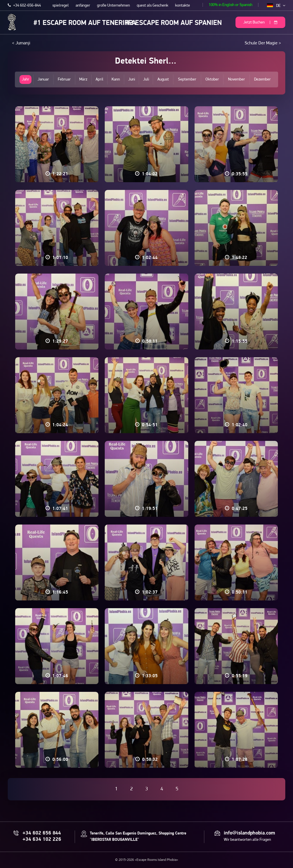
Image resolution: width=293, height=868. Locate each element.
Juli (146, 79)
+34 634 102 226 (42, 840)
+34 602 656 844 (42, 833)
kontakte (183, 6)
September (187, 79)
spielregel (61, 6)
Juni (132, 79)
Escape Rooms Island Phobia (12, 22)
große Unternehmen (113, 6)
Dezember (262, 79)
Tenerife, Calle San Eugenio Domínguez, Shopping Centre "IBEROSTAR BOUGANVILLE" (138, 837)
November (236, 79)
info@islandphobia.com (249, 833)
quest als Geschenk (153, 6)
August (163, 79)
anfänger (83, 6)
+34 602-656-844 (24, 6)
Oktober (212, 79)
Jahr (25, 79)
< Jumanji (21, 43)
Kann (116, 79)
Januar (43, 79)
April (99, 79)
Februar (64, 79)
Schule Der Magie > (263, 43)
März (83, 79)
